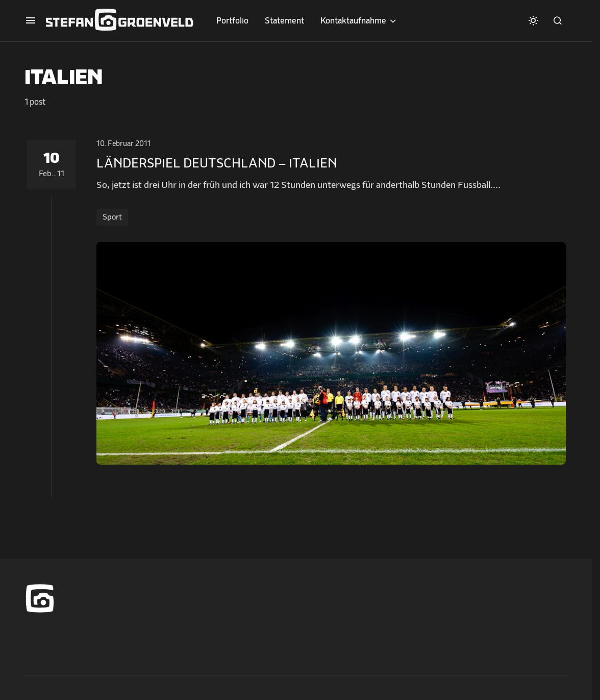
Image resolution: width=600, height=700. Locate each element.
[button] (31, 20)
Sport (112, 217)
